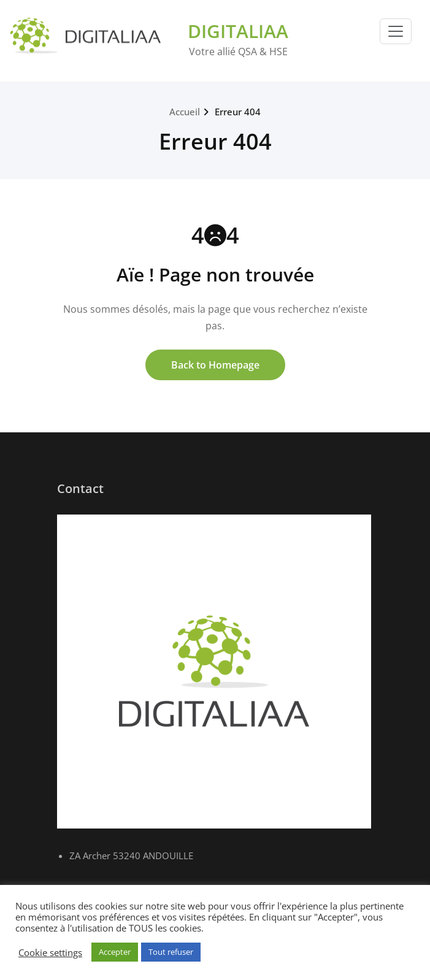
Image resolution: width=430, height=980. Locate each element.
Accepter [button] (115, 952)
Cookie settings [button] (50, 952)
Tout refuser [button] (171, 952)
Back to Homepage (215, 365)
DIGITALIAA (238, 31)
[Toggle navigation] (396, 31)
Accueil (185, 112)
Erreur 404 (238, 112)
